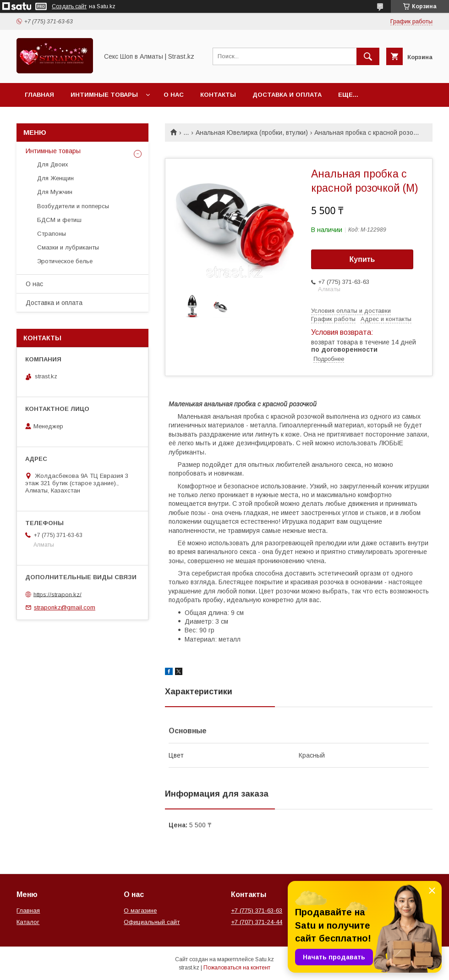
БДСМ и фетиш (59, 220)
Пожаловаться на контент (237, 968)
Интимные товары (104, 95)
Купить (362, 259)
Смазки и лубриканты (68, 247)
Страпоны (52, 234)
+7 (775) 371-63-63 (257, 911)
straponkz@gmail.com (65, 607)
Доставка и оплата (287, 95)
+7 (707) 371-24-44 (257, 922)
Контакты (218, 95)
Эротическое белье (65, 261)
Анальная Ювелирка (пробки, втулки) (252, 133)
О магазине (140, 911)
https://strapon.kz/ (57, 594)
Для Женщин (55, 178)
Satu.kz (265, 959)
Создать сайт (69, 6)
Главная (39, 95)
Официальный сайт (152, 922)
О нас (174, 95)
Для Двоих (53, 164)
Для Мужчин (55, 192)
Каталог (28, 922)
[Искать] (368, 56)
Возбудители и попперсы (73, 206)
